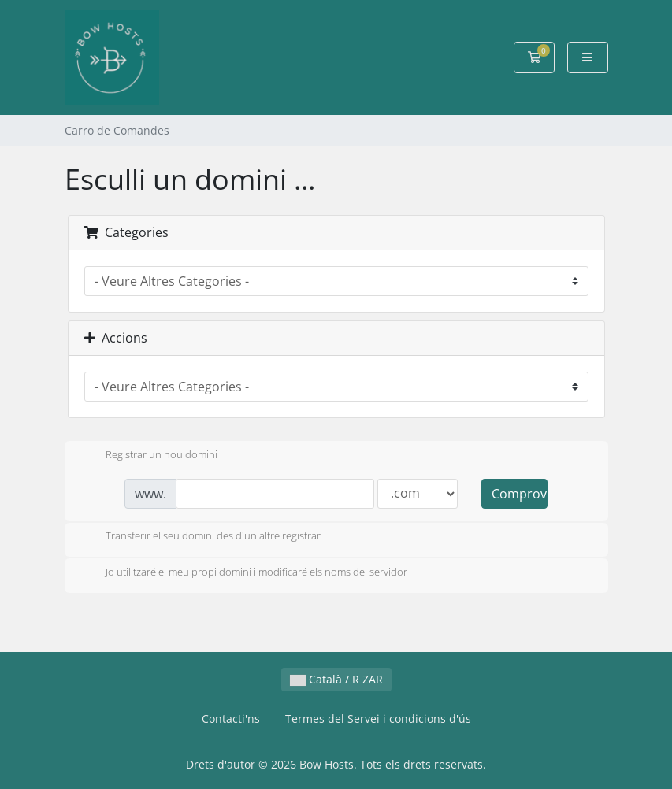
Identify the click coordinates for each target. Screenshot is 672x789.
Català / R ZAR (336, 679)
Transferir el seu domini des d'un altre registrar (200, 537)
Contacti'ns (231, 719)
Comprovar (519, 494)
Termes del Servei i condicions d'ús (378, 719)
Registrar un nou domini (149, 456)
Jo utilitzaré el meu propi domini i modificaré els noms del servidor (244, 573)
